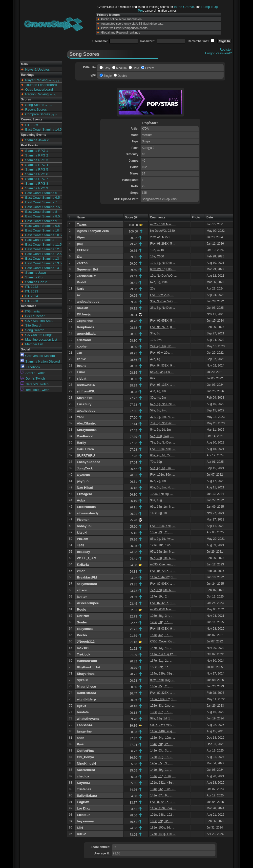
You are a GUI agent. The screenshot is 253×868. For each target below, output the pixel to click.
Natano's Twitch (34, 384)
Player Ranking (36, 80)
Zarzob (82, 263)
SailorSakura (87, 796)
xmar (81, 571)
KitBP (81, 834)
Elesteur (83, 815)
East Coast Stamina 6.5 (42, 198)
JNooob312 (86, 642)
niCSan (83, 308)
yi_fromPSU (86, 391)
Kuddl (82, 282)
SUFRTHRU (86, 455)
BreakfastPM (87, 577)
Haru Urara (85, 449)
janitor (82, 597)
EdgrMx (83, 802)
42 (79, 295)
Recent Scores (36, 109)
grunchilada (86, 334)
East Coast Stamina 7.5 (42, 207)
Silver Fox (85, 398)
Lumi (81, 372)
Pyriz (81, 744)
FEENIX (83, 250)
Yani (80, 417)
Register (226, 49)
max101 (83, 648)
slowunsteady (88, 513)
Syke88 (83, 680)
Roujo (82, 609)
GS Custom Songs (39, 335)
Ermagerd (84, 494)
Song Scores (35, 105)
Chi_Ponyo (85, 757)
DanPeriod (85, 436)
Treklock (84, 654)
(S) (54, 81)
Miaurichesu (86, 686)
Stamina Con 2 (36, 282)
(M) (50, 81)
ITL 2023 (32, 291)
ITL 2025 (32, 301)
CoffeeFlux (85, 751)
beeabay (83, 552)
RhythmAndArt (89, 667)
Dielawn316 (86, 385)
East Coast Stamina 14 (42, 268)
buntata (83, 712)
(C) (57, 81)
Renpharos (85, 327)
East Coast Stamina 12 (42, 249)
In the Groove (184, 7)
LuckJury (84, 404)
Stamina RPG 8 (37, 183)
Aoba (81, 500)
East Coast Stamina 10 (42, 230)
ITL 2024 (32, 296)
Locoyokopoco (89, 462)
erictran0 (84, 340)
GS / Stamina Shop (39, 321)
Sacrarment (86, 770)
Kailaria (83, 565)
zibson (82, 590)
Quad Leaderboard (39, 89)
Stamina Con (35, 277)
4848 (81, 545)
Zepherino (85, 321)
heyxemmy (85, 821)
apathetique (86, 411)
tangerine (84, 731)
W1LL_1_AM (87, 558)
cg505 (82, 706)
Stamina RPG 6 (37, 174)
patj (80, 244)
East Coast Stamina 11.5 (43, 244)
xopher (82, 346)
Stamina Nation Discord (40, 361)
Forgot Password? (218, 53)
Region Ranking (37, 94)
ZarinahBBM (87, 276)
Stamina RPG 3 (37, 160)
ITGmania (32, 311)
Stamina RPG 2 (37, 155)
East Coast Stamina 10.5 (43, 235)
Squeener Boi (87, 269)
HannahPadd (87, 661)
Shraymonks (87, 430)
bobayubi (84, 526)
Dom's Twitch (33, 378)
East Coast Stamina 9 (41, 221)
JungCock (85, 468)
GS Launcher (35, 316)
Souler (82, 622)
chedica (83, 776)
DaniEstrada (86, 693)
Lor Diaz (83, 808)
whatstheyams (88, 719)
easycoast (85, 629)
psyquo (83, 481)
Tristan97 (84, 789)
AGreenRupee (88, 603)
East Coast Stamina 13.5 (43, 263)
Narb (81, 289)
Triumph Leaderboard (41, 85)
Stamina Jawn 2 (37, 140)
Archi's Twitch (33, 373)
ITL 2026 (32, 125)
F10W (81, 359)
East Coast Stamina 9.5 (42, 226)
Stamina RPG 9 (37, 188)
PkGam (83, 539)
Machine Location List (41, 339)
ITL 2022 (32, 287)
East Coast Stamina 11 (42, 240)
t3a (79, 257)
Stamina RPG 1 (37, 151)
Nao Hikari (85, 488)
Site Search (34, 325)
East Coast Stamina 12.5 (43, 254)
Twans (82, 224)
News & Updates (37, 69)
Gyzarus (83, 475)
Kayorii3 (83, 783)
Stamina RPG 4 (37, 165)
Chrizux (83, 616)
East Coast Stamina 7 (41, 202)
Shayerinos (86, 674)
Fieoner (83, 520)
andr (80, 738)
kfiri (80, 828)
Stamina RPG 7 (37, 179)
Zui (79, 353)
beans (82, 366)
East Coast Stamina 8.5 (42, 216)
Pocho (82, 635)
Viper (81, 237)
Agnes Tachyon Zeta (93, 231)
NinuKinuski (86, 763)
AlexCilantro (87, 423)
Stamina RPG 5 (37, 169)
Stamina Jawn (36, 273)
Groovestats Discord (38, 356)
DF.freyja (84, 314)
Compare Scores (38, 114)
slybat (82, 378)
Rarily (81, 443)
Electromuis (86, 507)
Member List (34, 344)
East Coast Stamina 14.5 (43, 129)
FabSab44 (85, 725)
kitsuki (82, 532)
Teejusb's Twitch (35, 390)
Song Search (35, 330)
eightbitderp (86, 699)
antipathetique (88, 301)
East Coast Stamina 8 (41, 212)
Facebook (30, 367)
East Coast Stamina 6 (41, 193)
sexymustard (87, 584)
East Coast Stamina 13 (42, 259)
